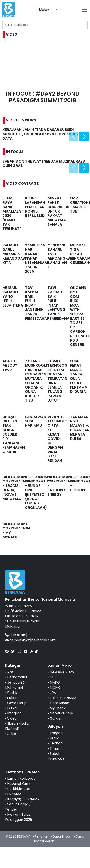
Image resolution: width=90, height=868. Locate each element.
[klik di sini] (18, 635)
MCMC (55, 687)
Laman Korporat (21, 778)
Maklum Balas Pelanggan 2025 (19, 817)
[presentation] (73, 136)
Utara (55, 738)
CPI (52, 677)
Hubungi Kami (19, 784)
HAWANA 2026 (62, 672)
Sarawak (57, 759)
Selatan (56, 743)
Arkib (12, 734)
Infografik (15, 713)
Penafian (42, 836)
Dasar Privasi (62, 836)
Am (10, 672)
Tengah (56, 733)
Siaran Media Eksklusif (17, 726)
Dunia (12, 708)
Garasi (55, 718)
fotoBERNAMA (61, 713)
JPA (53, 693)
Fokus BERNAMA (63, 698)
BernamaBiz (17, 677)
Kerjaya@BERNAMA (23, 799)
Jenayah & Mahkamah (15, 685)
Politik (12, 693)
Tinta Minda (59, 703)
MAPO (55, 682)
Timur (55, 748)
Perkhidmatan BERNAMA (18, 791)
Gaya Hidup (17, 703)
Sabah (55, 754)
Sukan (12, 698)
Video (12, 718)
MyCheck (58, 708)
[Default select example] (48, 10)
